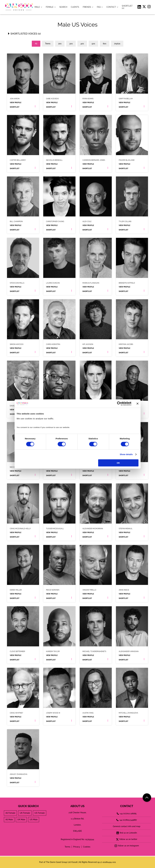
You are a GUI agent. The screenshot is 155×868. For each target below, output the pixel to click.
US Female (40, 813)
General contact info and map (127, 826)
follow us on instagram (127, 846)
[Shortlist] (128, 7)
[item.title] (63, 7)
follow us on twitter (127, 839)
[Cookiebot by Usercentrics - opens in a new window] (119, 404)
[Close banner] (137, 404)
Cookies (87, 847)
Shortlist (15, 107)
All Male (9, 820)
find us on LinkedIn (127, 833)
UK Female (25, 813)
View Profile (16, 103)
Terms (67, 847)
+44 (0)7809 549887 (127, 820)
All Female (10, 813)
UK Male (21, 820)
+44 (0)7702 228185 (127, 814)
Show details (126, 454)
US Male (34, 820)
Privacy (77, 847)
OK (118, 463)
